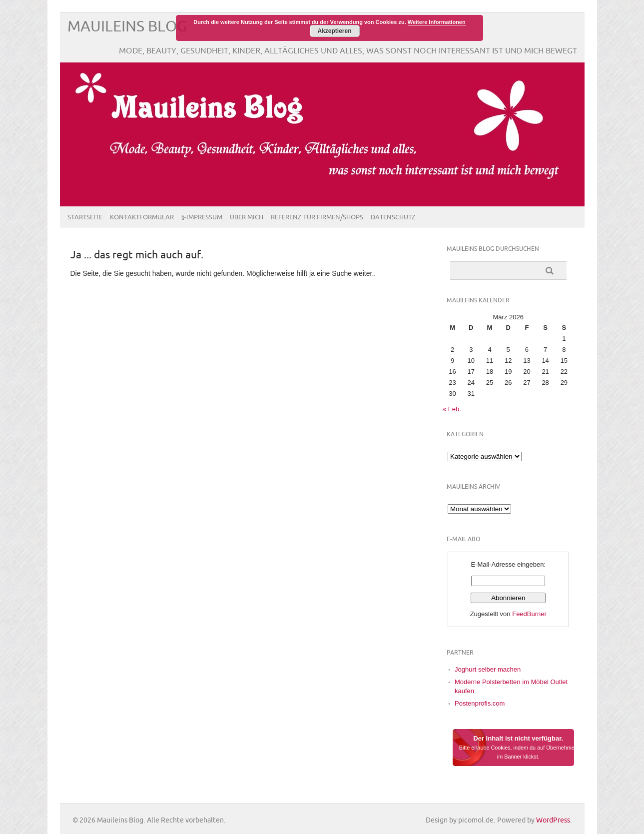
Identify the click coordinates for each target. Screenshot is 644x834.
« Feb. (452, 409)
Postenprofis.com (480, 703)
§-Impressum (202, 217)
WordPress (553, 820)
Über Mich (247, 217)
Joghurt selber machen (488, 669)
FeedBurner (529, 614)
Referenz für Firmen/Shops (317, 217)
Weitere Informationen (437, 22)
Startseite (85, 217)
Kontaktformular (142, 217)
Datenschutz (393, 217)
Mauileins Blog (127, 27)
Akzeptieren (334, 31)
